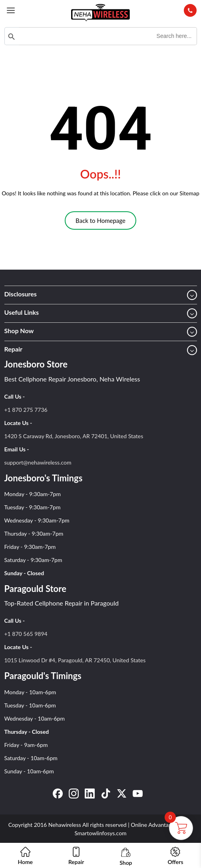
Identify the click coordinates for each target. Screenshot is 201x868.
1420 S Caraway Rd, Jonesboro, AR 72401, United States (74, 436)
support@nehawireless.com (38, 462)
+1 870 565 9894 (26, 634)
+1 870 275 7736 (26, 410)
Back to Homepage (100, 220)
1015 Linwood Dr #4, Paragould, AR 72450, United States (75, 660)
